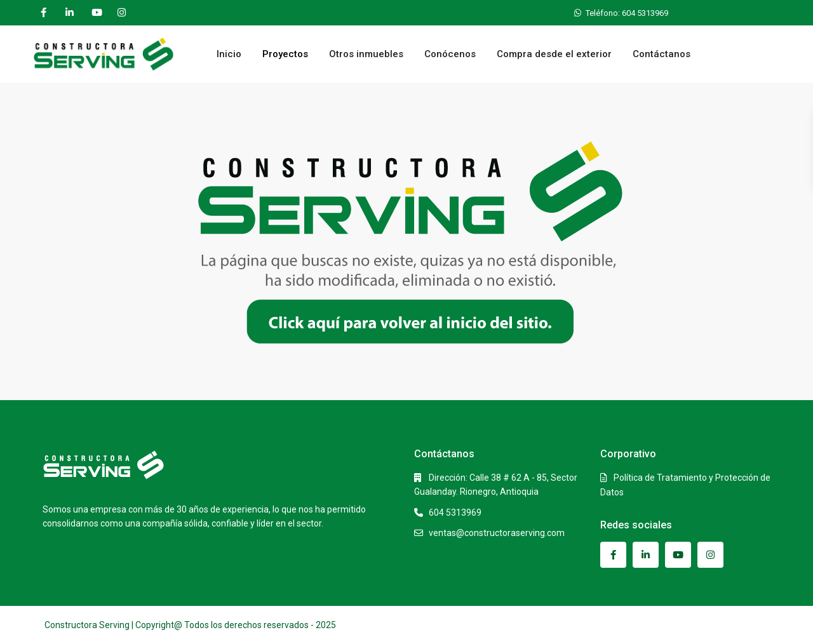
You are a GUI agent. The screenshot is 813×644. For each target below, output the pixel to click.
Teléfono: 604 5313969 (627, 13)
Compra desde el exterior (554, 54)
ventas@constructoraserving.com (497, 533)
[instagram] (122, 13)
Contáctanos (662, 54)
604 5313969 (455, 513)
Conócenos (450, 54)
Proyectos (285, 54)
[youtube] (96, 13)
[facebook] (44, 13)
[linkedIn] (70, 13)
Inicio (229, 54)
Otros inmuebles (366, 54)
